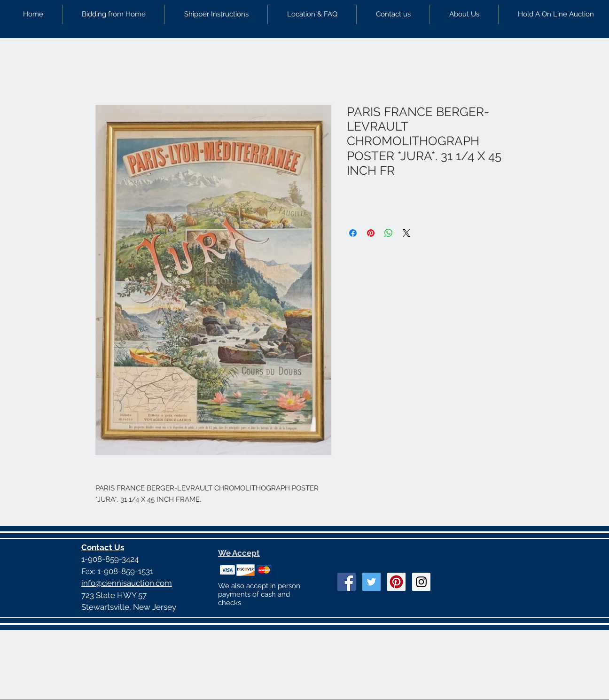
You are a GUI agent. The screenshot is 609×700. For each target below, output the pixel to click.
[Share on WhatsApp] (389, 233)
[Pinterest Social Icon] (396, 582)
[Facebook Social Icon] (347, 582)
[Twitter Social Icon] (371, 582)
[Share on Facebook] (353, 233)
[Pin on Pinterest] (371, 233)
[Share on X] (406, 233)
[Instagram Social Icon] (421, 582)
